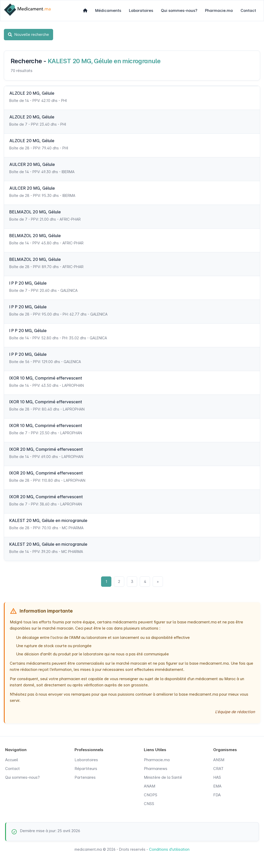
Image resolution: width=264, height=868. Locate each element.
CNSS (149, 804)
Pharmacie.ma (219, 10)
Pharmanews (156, 769)
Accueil (12, 760)
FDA (217, 795)
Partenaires (85, 777)
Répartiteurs (86, 769)
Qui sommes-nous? (179, 10)
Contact (248, 10)
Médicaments (108, 10)
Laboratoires (141, 10)
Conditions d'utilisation (169, 849)
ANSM (219, 760)
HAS (217, 777)
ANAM (150, 786)
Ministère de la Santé (163, 777)
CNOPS (151, 795)
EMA (217, 786)
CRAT (218, 769)
